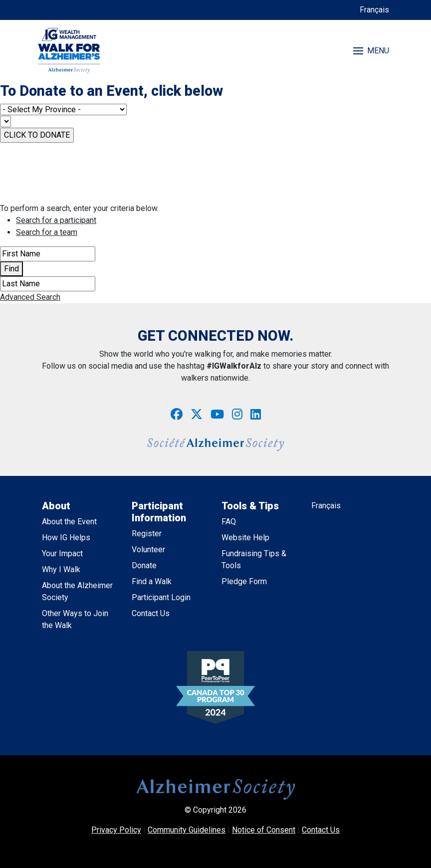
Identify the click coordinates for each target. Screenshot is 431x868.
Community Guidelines (187, 830)
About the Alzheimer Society (77, 591)
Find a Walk (152, 581)
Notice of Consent (264, 830)
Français (374, 10)
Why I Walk (61, 569)
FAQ (229, 522)
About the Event (69, 522)
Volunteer (148, 549)
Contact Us (151, 613)
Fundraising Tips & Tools (254, 559)
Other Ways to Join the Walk (75, 619)
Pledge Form (244, 581)
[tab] (223, 220)
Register (147, 534)
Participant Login (161, 597)
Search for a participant (56, 220)
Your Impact (62, 553)
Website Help (245, 538)
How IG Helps (66, 538)
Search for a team (47, 232)
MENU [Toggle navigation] (371, 51)
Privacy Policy (116, 830)
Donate (144, 565)
